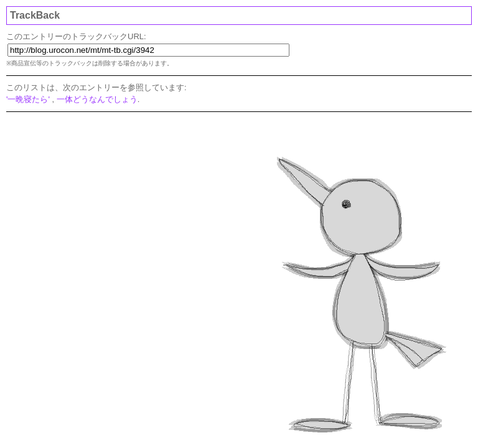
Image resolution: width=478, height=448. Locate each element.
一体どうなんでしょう (97, 99)
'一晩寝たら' (28, 99)
